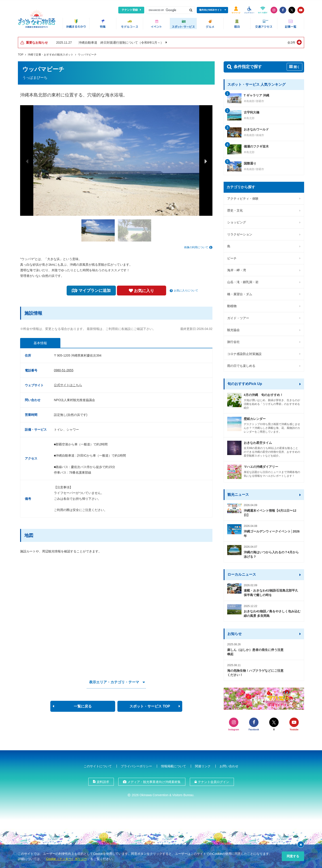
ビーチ (232, 257)
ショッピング (237, 221)
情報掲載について (174, 765)
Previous (27, 160)
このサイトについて (98, 765)
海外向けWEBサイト (211, 10)
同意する (293, 856)
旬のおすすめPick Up (245, 383)
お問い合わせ (229, 765)
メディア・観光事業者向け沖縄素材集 (154, 780)
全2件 (291, 41)
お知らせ (235, 633)
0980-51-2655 (64, 369)
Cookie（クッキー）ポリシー (67, 859)
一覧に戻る (83, 705)
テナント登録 (130, 10)
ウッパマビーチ (87, 53)
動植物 (232, 305)
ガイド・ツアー (238, 317)
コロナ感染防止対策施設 (244, 353)
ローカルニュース (242, 574)
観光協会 (233, 329)
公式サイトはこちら (68, 384)
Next (206, 160)
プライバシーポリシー (136, 765)
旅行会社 (233, 341)
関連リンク (203, 765)
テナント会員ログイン (214, 780)
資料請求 (103, 780)
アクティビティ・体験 (243, 197)
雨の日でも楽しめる (241, 365)
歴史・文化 (235, 209)
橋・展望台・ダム (240, 293)
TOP (21, 53)
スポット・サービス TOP (150, 705)
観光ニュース (238, 493)
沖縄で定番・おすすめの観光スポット (51, 53)
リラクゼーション (240, 233)
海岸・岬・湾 (237, 269)
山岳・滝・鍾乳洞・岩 (243, 281)
